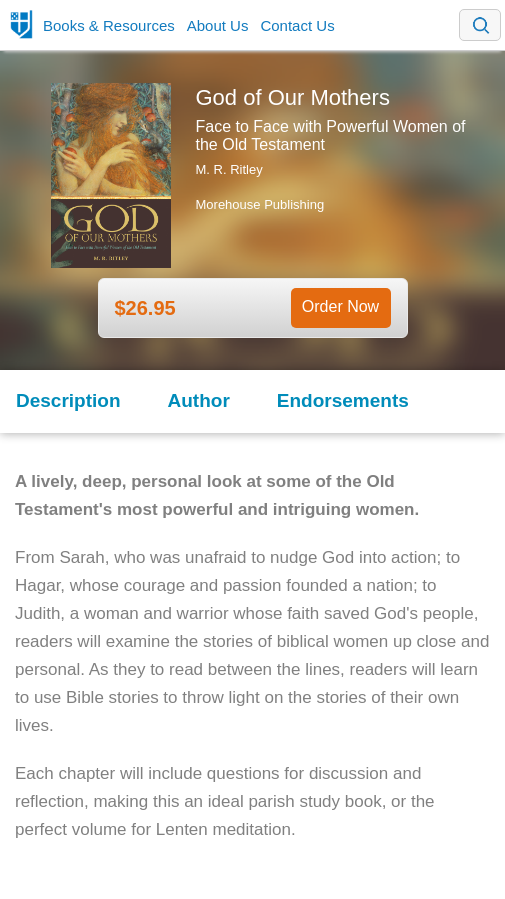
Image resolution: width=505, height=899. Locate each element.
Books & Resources (109, 25)
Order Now (340, 306)
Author (199, 400)
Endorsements (343, 400)
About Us (218, 25)
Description (68, 400)
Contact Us (297, 25)
